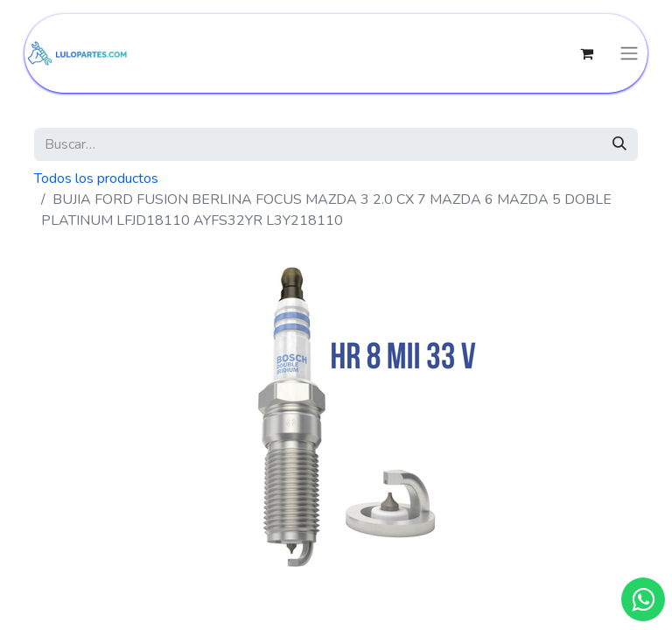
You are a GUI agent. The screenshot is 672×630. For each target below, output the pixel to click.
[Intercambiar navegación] (629, 54)
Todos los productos (96, 178)
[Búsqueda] (619, 144)
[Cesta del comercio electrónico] (586, 53)
